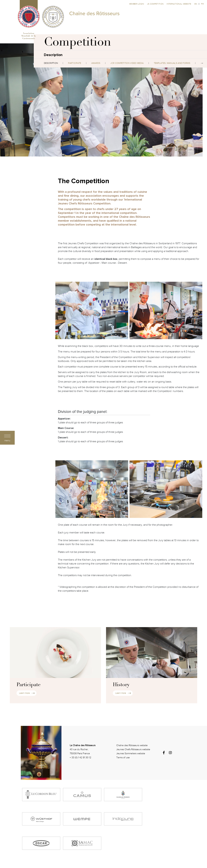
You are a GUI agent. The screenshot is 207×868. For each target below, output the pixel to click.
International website (179, 4)
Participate (75, 63)
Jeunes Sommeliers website (131, 753)
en (196, 4)
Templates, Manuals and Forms (172, 63)
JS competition (156, 4)
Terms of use (123, 758)
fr (202, 4)
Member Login (137, 4)
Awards (96, 63)
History (121, 685)
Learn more (24, 693)
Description (51, 63)
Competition (77, 43)
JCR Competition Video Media (127, 63)
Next (202, 63)
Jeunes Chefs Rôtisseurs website (133, 749)
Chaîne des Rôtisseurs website (132, 745)
